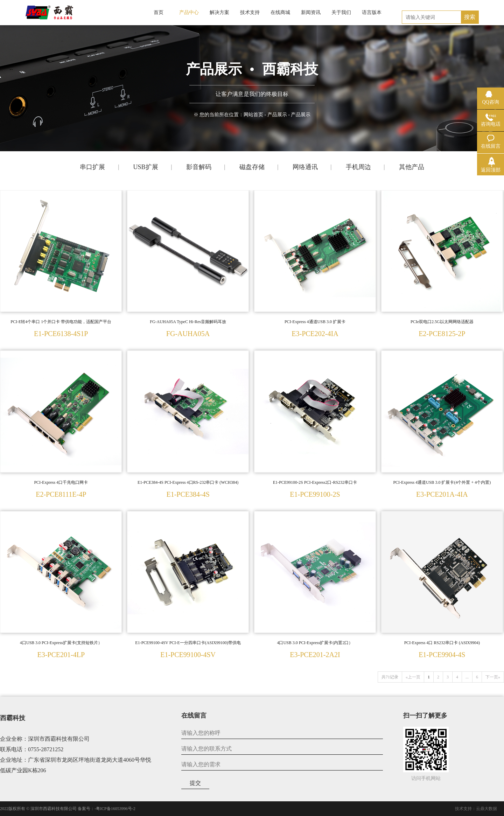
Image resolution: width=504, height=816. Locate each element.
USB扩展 (145, 167)
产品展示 (277, 115)
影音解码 (199, 167)
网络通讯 (305, 167)
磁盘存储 (252, 167)
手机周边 (358, 167)
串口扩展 (92, 167)
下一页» (493, 677)
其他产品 (412, 167)
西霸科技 (13, 718)
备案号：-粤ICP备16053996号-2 (107, 809)
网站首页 (253, 115)
